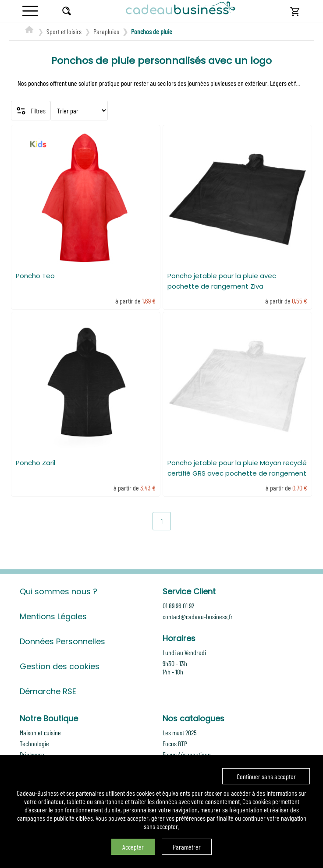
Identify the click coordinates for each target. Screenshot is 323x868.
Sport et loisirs (64, 31)
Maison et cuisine (40, 732)
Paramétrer (187, 847)
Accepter (133, 847)
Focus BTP (175, 743)
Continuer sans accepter (266, 776)
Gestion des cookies (60, 666)
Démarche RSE (48, 691)
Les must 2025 (180, 732)
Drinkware (32, 754)
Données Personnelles (62, 641)
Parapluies (106, 31)
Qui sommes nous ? (59, 591)
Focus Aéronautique (187, 754)
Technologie (34, 743)
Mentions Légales (53, 616)
